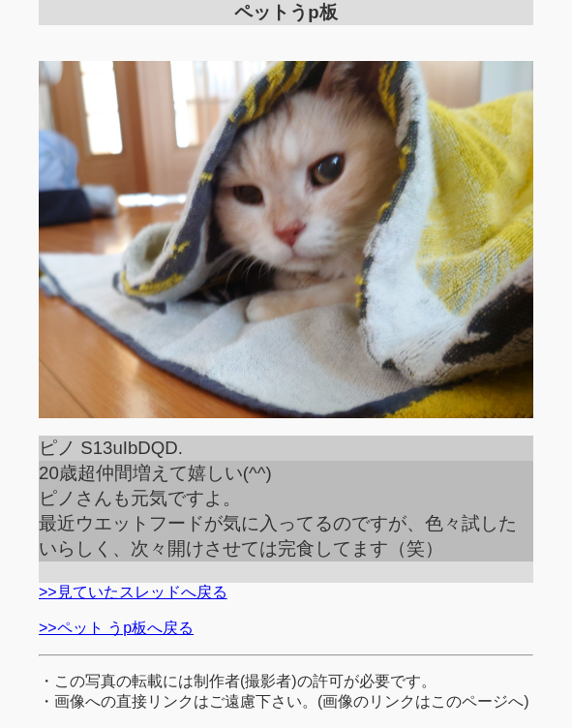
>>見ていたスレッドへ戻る (133, 592)
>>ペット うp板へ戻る (116, 628)
